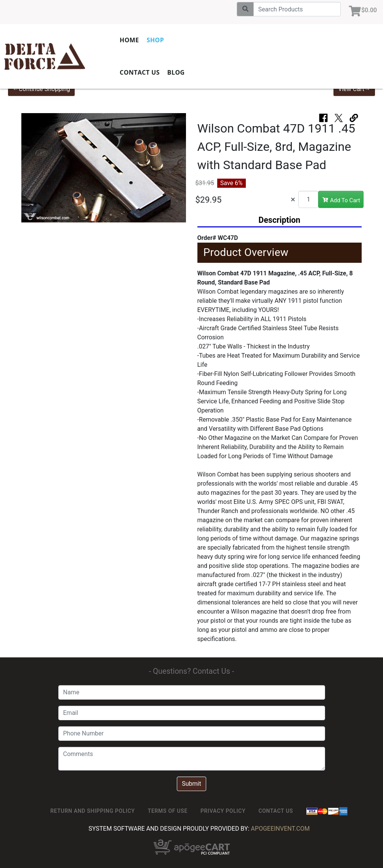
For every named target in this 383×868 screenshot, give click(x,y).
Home (129, 40)
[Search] (297, 9)
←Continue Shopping (41, 89)
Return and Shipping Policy (93, 811)
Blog (176, 72)
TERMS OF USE (168, 811)
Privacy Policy (223, 811)
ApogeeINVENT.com (280, 829)
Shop (155, 40)
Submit (191, 784)
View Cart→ (354, 89)
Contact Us (140, 72)
